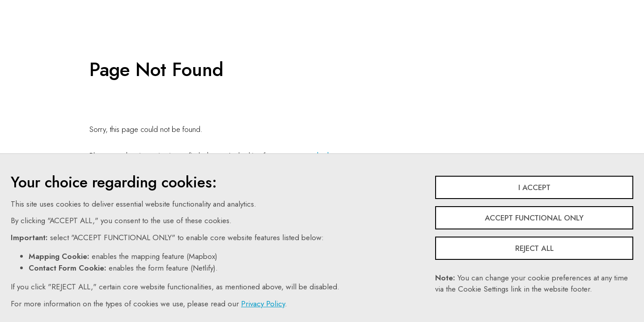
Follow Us (438, 7)
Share (480, 7)
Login (517, 7)
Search (394, 7)
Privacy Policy (263, 304)
